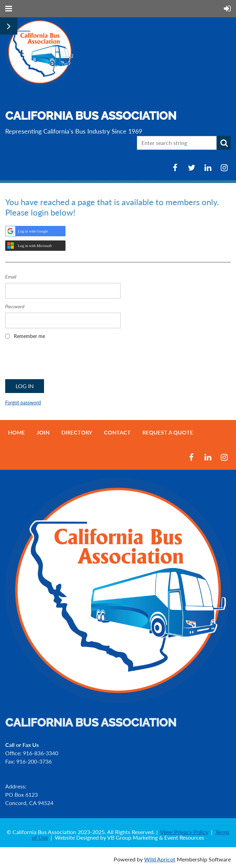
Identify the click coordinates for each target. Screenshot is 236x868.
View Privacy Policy (184, 832)
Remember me (29, 336)
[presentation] (58, 362)
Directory (77, 432)
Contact (117, 432)
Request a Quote (168, 432)
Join (43, 432)
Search (224, 143)
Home (16, 432)
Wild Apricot (160, 859)
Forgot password (23, 403)
